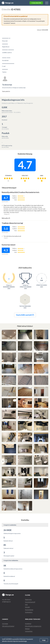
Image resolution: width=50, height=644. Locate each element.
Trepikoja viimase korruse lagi (12, 223)
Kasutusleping (29, 610)
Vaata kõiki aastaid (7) (25, 315)
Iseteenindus (29, 631)
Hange (8, 3)
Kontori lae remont (9, 245)
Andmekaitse (29, 612)
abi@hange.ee (6, 602)
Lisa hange (5, 624)
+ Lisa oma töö (36, 3)
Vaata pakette (6, 91)
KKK (26, 605)
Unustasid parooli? (30, 602)
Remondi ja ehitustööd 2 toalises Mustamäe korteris (21, 192)
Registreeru (28, 599)
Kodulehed (28, 624)
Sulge (44, 640)
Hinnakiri (27, 607)
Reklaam (27, 629)
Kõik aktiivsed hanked (8, 626)
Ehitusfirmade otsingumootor (33, 626)
